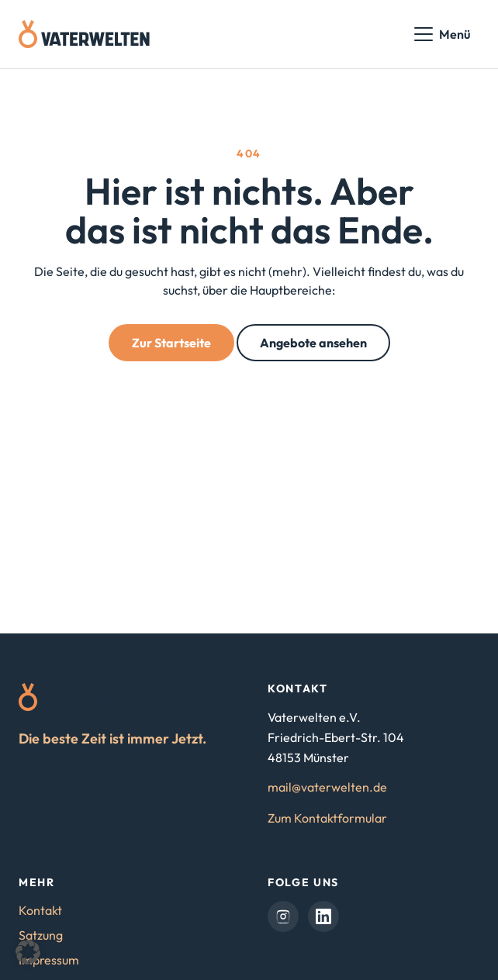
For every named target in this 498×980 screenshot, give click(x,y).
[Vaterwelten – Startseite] (84, 34)
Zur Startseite (171, 343)
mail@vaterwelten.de (327, 787)
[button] (28, 952)
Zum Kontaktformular (327, 818)
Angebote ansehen (313, 343)
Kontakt (40, 910)
